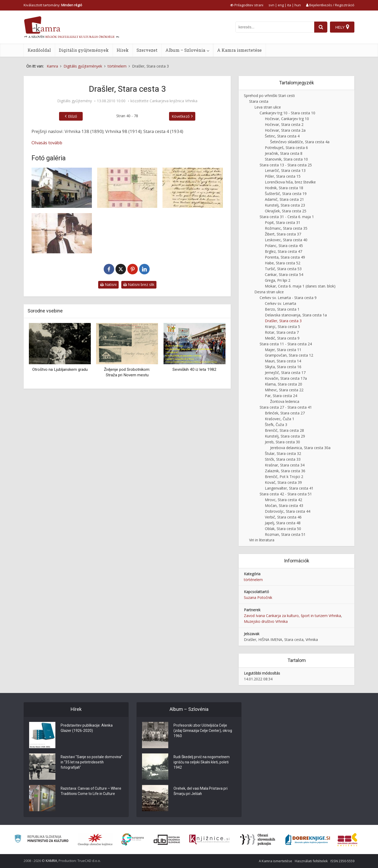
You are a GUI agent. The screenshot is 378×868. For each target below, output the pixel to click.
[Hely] (342, 27)
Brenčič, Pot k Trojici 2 (284, 477)
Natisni (108, 284)
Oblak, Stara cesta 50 (283, 529)
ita (289, 5)
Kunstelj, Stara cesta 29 (285, 436)
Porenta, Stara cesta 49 (285, 257)
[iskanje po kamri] (275, 27)
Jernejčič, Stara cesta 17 (285, 373)
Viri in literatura (262, 540)
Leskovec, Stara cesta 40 (286, 240)
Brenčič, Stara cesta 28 (284, 430)
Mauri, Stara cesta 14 (283, 361)
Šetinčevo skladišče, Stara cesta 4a (300, 142)
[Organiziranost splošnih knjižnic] (95, 840)
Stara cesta (259, 101)
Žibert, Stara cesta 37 (283, 234)
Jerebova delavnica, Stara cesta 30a (300, 448)
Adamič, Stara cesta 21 (284, 199)
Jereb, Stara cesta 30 (282, 442)
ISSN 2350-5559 (342, 861)
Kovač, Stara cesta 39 (283, 482)
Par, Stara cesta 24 (281, 396)
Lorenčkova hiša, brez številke (290, 182)
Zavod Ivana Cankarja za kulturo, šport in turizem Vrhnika (292, 616)
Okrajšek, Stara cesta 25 (286, 211)
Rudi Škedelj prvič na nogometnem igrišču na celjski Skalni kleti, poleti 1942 (202, 763)
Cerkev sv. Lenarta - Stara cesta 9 (288, 298)
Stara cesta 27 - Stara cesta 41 (286, 407)
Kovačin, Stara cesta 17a (286, 378)
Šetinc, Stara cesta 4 (282, 136)
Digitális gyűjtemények (84, 50)
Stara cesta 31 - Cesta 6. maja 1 (287, 217)
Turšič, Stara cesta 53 (283, 269)
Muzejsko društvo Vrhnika (266, 621)
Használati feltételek (311, 861)
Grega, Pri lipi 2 (278, 280)
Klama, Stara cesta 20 (283, 384)
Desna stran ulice (269, 292)
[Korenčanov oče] (62, 233)
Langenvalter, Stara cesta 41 (289, 488)
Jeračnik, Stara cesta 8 (284, 153)
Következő (181, 116)
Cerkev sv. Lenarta (280, 303)
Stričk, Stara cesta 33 (283, 459)
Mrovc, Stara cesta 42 (283, 500)
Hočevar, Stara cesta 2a (285, 130)
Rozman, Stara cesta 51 (285, 534)
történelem (253, 580)
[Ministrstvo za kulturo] (41, 839)
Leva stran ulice (268, 107)
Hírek (123, 50)
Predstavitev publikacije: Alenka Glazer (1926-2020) (87, 728)
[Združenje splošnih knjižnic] (347, 840)
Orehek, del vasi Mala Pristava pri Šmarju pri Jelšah (201, 792)
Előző (72, 116)
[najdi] (321, 27)
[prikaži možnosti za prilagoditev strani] (247, 5)
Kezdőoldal (39, 50)
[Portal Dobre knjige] (308, 840)
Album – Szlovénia (185, 50)
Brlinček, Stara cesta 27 (285, 413)
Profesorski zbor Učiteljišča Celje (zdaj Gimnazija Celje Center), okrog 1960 (203, 731)
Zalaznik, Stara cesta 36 (285, 471)
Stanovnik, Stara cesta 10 (286, 159)
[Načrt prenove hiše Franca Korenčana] (127, 188)
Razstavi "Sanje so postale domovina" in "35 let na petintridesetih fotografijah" (83, 763)
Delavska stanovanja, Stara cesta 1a (296, 315)
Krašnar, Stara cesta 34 (285, 465)
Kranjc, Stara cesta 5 (282, 327)
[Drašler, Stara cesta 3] (62, 188)
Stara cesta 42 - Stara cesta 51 (286, 494)
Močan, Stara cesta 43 (284, 505)
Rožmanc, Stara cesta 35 (286, 228)
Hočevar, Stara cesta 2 (284, 124)
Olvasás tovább (47, 143)
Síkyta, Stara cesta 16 (283, 367)
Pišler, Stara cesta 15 (283, 176)
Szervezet (147, 50)
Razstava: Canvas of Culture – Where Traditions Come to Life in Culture (91, 792)
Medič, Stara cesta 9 (282, 338)
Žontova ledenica (285, 401)
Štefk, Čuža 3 (276, 425)
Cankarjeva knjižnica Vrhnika (174, 101)
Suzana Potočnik (258, 597)
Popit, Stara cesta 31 (283, 222)
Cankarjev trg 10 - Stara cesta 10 (287, 113)
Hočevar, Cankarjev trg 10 (287, 119)
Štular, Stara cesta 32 (283, 453)
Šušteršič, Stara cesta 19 (286, 194)
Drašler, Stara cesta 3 (283, 321)
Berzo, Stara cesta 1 (282, 309)
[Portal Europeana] (133, 839)
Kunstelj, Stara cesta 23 (285, 205)
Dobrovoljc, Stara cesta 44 (288, 511)
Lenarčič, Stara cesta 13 (285, 170)
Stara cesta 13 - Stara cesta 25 (286, 165)
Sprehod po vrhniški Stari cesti (269, 96)
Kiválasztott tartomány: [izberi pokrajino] (53, 5)
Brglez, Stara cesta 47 (283, 251)
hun (298, 5)
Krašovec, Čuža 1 (280, 419)
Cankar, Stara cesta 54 (284, 274)
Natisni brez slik (139, 284)
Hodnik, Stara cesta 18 (284, 188)
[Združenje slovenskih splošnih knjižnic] (209, 840)
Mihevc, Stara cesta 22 (284, 390)
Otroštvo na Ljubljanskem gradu (60, 369)
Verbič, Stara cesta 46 (283, 517)
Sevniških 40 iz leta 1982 (195, 369)
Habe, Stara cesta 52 (283, 263)
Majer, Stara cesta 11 (283, 350)
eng (281, 5)
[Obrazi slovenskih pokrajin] (258, 840)
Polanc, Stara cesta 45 (284, 246)
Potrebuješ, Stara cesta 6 (286, 148)
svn (271, 5)
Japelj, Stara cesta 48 (283, 523)
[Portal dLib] (167, 840)
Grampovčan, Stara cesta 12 (289, 355)
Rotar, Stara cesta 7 (282, 332)
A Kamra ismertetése (239, 50)
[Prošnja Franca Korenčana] (193, 188)
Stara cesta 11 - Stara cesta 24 (286, 344)
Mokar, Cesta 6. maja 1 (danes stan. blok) (300, 286)
